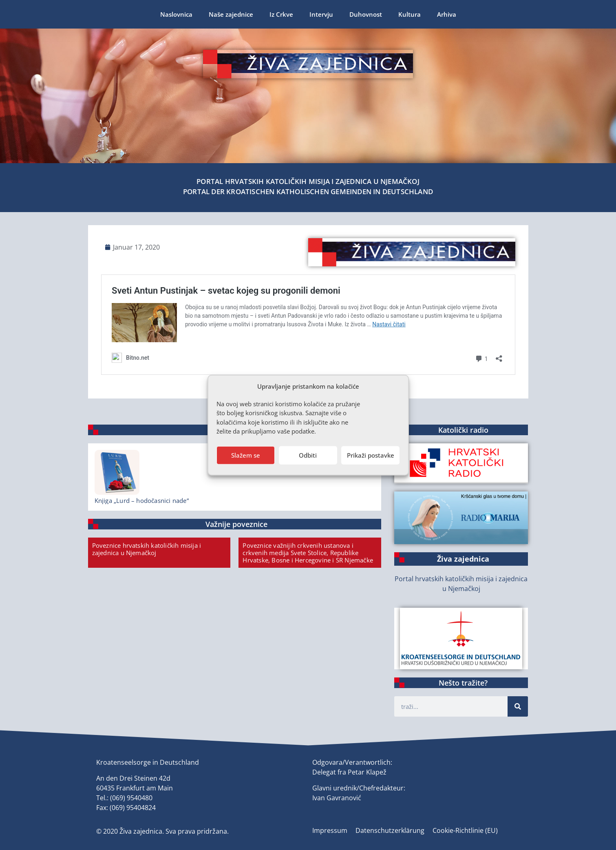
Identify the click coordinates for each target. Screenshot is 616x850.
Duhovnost (366, 14)
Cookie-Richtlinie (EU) (465, 830)
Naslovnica (176, 14)
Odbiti (308, 455)
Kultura (410, 14)
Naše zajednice (231, 14)
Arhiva (447, 14)
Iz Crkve (281, 14)
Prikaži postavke (371, 455)
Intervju (321, 14)
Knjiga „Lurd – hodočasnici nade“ (142, 500)
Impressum (330, 830)
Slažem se (246, 455)
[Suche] (518, 706)
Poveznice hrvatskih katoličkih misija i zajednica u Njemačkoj (147, 549)
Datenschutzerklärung (390, 830)
